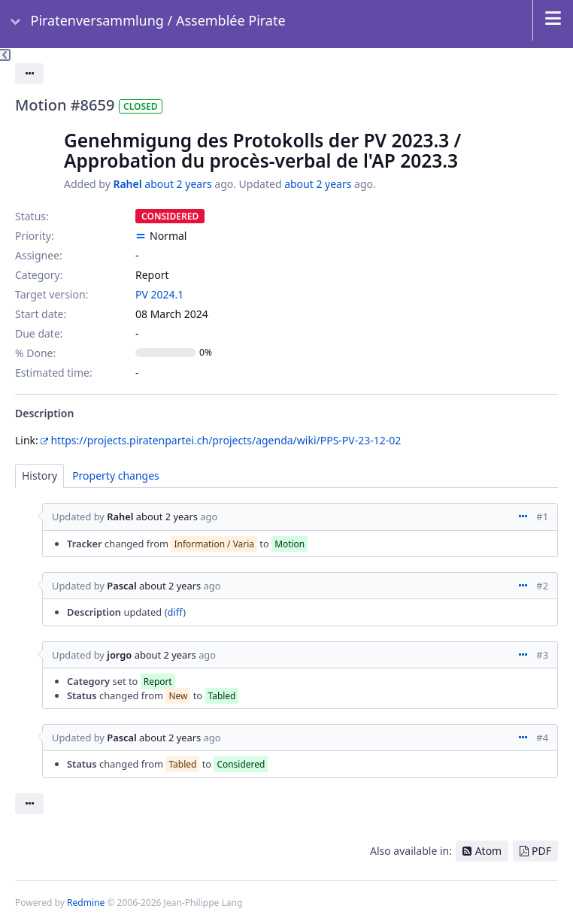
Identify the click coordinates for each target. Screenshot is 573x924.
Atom (489, 851)
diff (176, 612)
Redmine (86, 903)
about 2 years (178, 184)
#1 (542, 517)
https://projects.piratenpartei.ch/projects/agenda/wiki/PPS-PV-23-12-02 (226, 440)
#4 (542, 738)
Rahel (127, 184)
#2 (542, 586)
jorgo (119, 655)
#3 (542, 655)
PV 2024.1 (159, 294)
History (39, 476)
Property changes (116, 476)
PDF (541, 851)
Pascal (121, 586)
